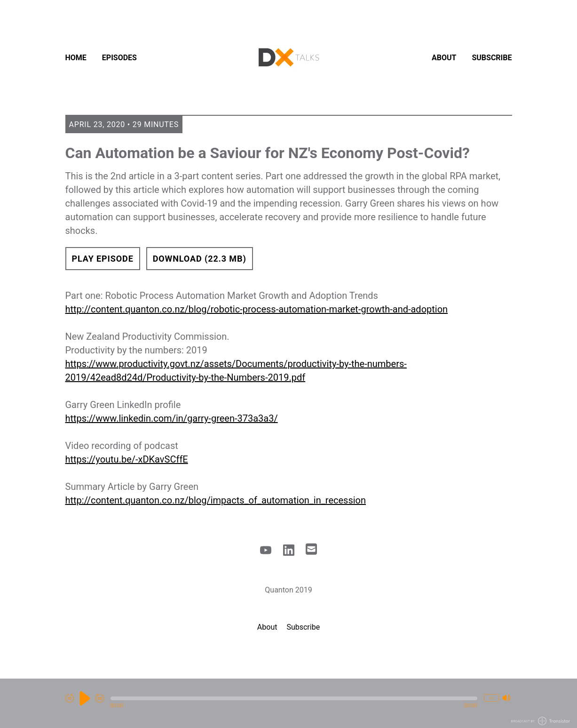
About (444, 58)
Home (76, 58)
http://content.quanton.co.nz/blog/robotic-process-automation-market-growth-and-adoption (257, 309)
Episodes (119, 58)
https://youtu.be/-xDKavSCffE (127, 459)
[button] (294, 698)
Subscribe (492, 58)
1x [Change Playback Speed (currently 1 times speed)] (491, 698)
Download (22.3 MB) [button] (200, 259)
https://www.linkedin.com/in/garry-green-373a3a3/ (172, 418)
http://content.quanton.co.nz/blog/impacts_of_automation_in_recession (216, 500)
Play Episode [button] (103, 259)
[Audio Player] (288, 703)
